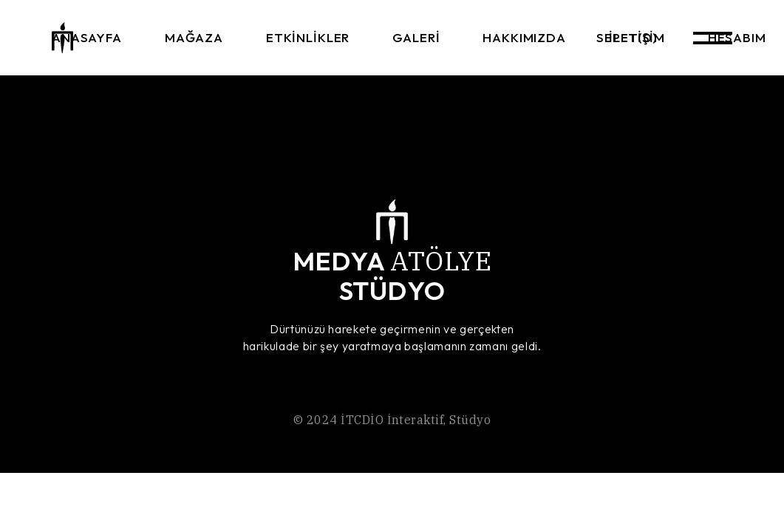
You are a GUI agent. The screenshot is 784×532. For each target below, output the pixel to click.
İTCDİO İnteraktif (392, 420)
